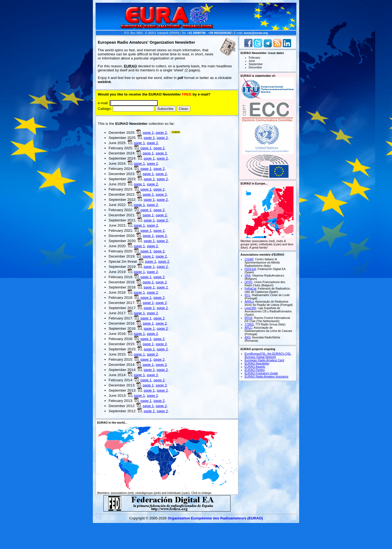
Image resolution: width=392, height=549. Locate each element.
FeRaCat (250, 288)
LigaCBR (250, 308)
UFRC (249, 282)
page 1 (148, 133)
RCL (247, 295)
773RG (249, 324)
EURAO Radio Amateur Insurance (266, 376)
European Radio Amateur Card (264, 360)
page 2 (161, 133)
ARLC (248, 328)
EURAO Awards (255, 367)
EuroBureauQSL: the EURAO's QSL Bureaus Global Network (268, 355)
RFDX (249, 318)
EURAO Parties (255, 370)
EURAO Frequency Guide (261, 373)
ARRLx (249, 302)
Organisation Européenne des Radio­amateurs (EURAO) (215, 518)
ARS (248, 337)
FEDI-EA (250, 269)
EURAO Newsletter (257, 363)
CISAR (249, 259)
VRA (248, 275)
